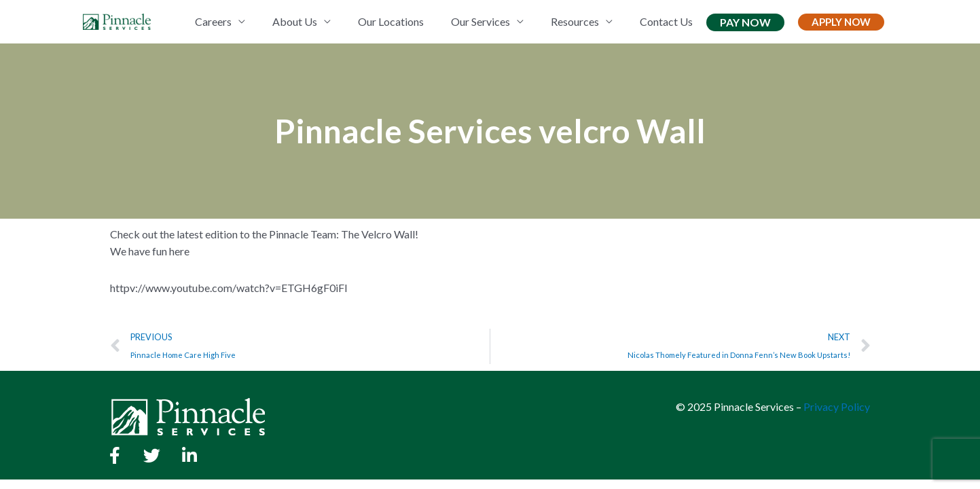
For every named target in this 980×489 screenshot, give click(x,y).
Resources (575, 21)
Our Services (480, 21)
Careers (213, 21)
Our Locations (391, 21)
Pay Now (745, 22)
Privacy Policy (837, 406)
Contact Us (666, 21)
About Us (295, 21)
